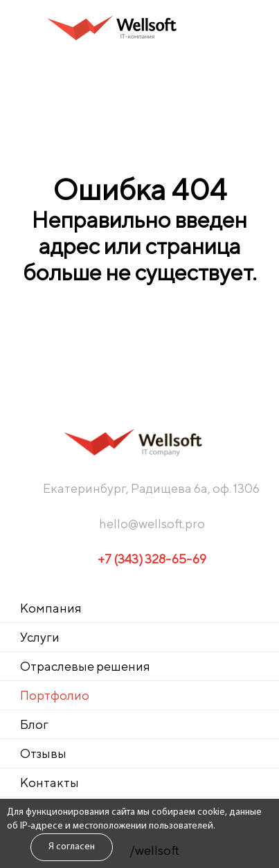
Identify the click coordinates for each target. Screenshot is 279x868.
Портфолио (55, 695)
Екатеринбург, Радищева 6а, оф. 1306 (151, 488)
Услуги (40, 637)
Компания (51, 608)
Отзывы (43, 753)
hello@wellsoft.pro (152, 524)
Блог (34, 724)
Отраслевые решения (85, 666)
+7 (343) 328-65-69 (152, 559)
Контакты (49, 783)
